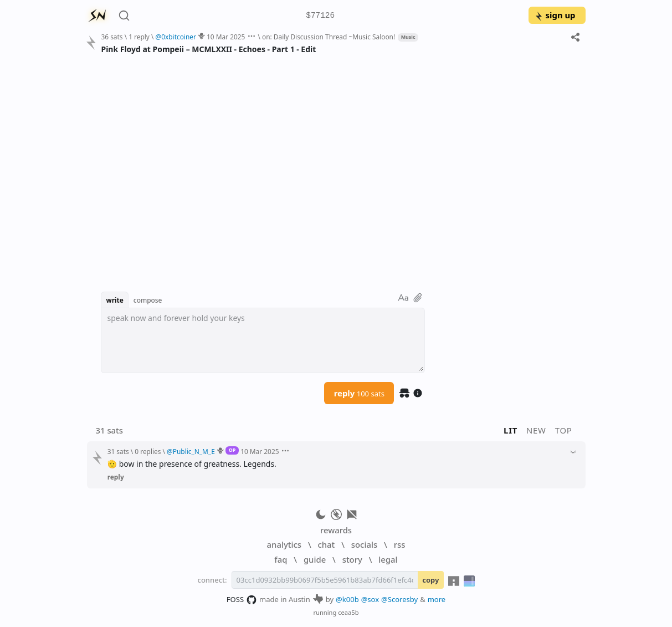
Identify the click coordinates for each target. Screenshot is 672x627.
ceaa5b (348, 612)
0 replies (148, 451)
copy (430, 580)
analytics (284, 544)
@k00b (347, 599)
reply (359, 393)
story (352, 559)
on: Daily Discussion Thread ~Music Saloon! (329, 37)
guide (315, 559)
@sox (370, 599)
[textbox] (263, 340)
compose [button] (148, 300)
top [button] (564, 430)
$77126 (320, 16)
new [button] (536, 430)
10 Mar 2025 (226, 37)
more (437, 599)
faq (281, 559)
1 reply (139, 37)
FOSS (242, 600)
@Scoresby (399, 599)
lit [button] (511, 430)
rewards (336, 530)
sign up (555, 15)
